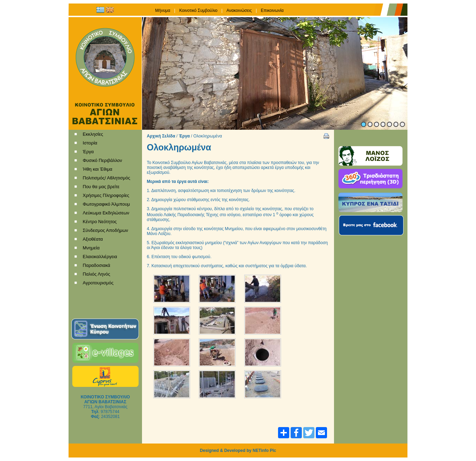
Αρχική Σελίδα (161, 136)
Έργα (184, 136)
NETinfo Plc (264, 451)
